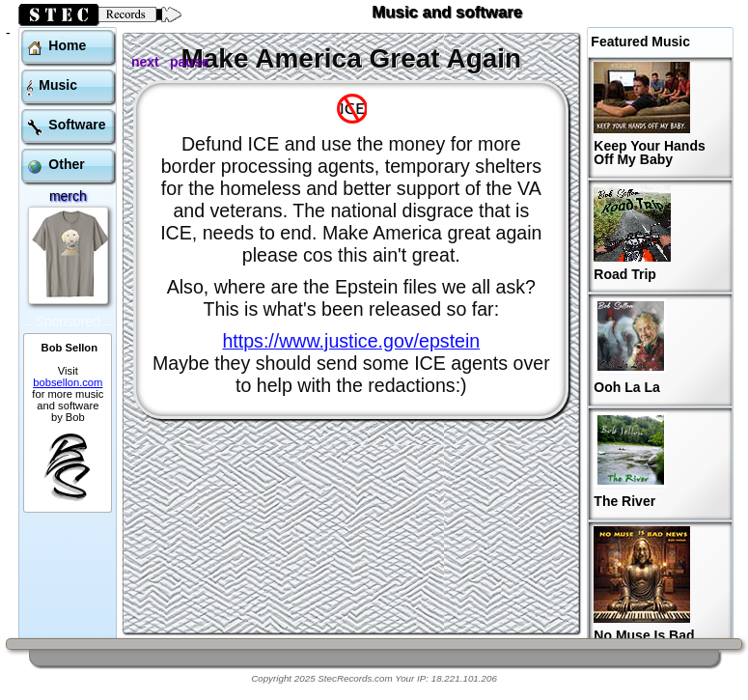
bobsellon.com (68, 355)
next (145, 62)
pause (189, 62)
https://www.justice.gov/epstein (351, 341)
